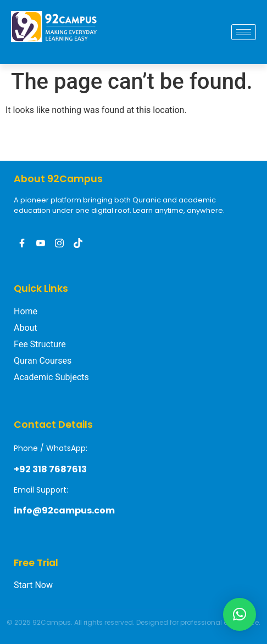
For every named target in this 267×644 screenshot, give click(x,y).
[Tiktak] (78, 243)
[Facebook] (22, 243)
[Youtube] (41, 243)
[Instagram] (59, 243)
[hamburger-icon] (244, 32)
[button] (240, 614)
